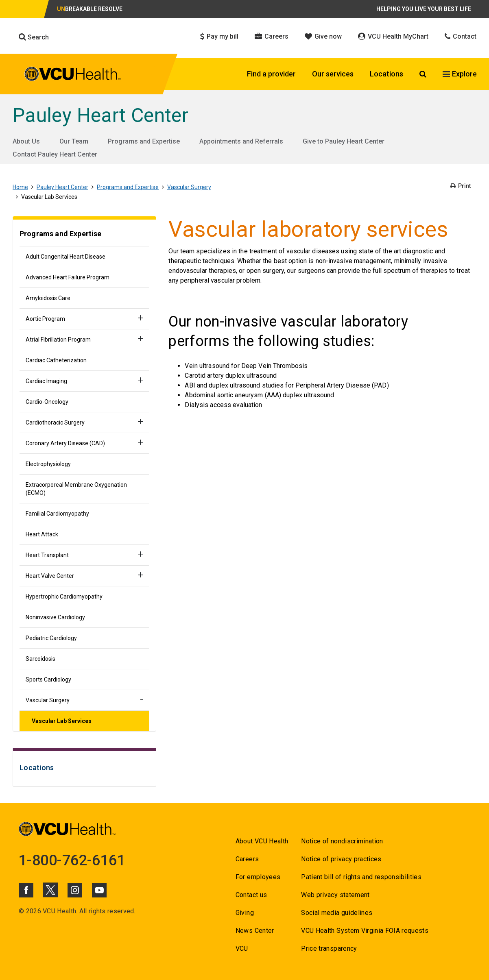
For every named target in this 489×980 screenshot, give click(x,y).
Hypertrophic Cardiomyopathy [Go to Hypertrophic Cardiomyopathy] (64, 597)
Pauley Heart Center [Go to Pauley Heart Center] (100, 115)
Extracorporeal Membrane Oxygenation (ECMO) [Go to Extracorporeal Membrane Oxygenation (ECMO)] (76, 489)
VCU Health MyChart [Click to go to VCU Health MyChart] (393, 36)
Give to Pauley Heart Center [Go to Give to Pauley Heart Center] (344, 141)
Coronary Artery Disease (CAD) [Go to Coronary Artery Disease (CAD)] (65, 443)
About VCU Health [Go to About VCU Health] (262, 841)
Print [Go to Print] (461, 186)
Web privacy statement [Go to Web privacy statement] (335, 895)
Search (34, 37)
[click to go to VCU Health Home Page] (73, 75)
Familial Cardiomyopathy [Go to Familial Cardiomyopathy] (57, 514)
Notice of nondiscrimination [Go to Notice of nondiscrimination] (342, 841)
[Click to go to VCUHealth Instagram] (75, 890)
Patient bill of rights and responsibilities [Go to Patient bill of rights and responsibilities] (361, 877)
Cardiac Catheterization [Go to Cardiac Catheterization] (56, 360)
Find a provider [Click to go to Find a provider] (271, 74)
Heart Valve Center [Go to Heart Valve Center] (50, 576)
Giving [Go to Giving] (245, 913)
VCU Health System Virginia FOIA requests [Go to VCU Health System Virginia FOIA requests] (365, 931)
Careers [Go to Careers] (247, 859)
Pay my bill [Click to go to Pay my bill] (219, 36)
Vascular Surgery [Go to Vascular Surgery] (189, 187)
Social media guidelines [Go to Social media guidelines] (337, 913)
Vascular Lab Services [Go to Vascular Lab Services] (62, 721)
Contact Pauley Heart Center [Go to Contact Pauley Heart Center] (55, 154)
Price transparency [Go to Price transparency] (329, 948)
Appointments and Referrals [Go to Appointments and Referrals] (241, 141)
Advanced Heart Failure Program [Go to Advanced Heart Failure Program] (68, 277)
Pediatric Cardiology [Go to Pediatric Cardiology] (51, 638)
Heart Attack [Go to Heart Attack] (42, 534)
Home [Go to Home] (20, 187)
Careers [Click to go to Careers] (272, 36)
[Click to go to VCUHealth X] (50, 890)
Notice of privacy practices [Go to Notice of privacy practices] (341, 859)
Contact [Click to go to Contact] (461, 36)
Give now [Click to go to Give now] (323, 36)
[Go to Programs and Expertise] (84, 235)
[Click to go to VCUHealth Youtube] (99, 890)
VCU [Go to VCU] (242, 948)
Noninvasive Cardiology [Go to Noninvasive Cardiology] (55, 617)
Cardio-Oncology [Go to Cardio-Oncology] (47, 402)
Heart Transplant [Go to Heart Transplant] (47, 555)
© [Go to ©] (21, 911)
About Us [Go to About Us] (26, 141)
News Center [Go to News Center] (255, 931)
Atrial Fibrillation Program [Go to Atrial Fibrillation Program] (58, 340)
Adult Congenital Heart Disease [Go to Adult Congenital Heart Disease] (65, 257)
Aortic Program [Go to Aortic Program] (45, 319)
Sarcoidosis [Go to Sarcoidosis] (40, 659)
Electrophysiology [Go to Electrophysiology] (48, 464)
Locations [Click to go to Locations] (386, 74)
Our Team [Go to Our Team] (74, 141)
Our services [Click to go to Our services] (333, 74)
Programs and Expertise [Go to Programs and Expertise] (144, 141)
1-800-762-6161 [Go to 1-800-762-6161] (72, 860)
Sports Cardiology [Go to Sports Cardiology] (48, 679)
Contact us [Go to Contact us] (251, 895)
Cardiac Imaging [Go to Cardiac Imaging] (46, 381)
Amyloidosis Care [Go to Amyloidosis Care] (48, 298)
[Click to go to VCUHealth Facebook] (26, 890)
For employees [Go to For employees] (258, 877)
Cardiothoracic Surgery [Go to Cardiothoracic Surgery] (55, 422)
